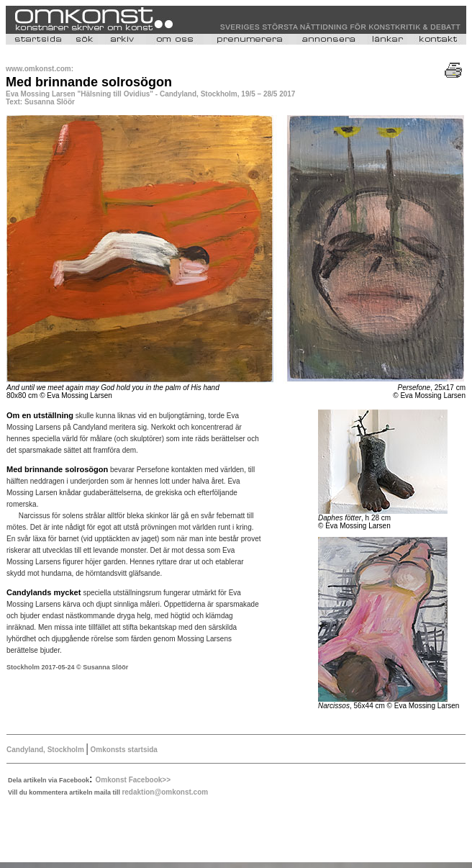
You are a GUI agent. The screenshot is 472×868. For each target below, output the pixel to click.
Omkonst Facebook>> (133, 780)
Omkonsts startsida (123, 750)
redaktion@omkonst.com (165, 792)
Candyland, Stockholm (45, 750)
